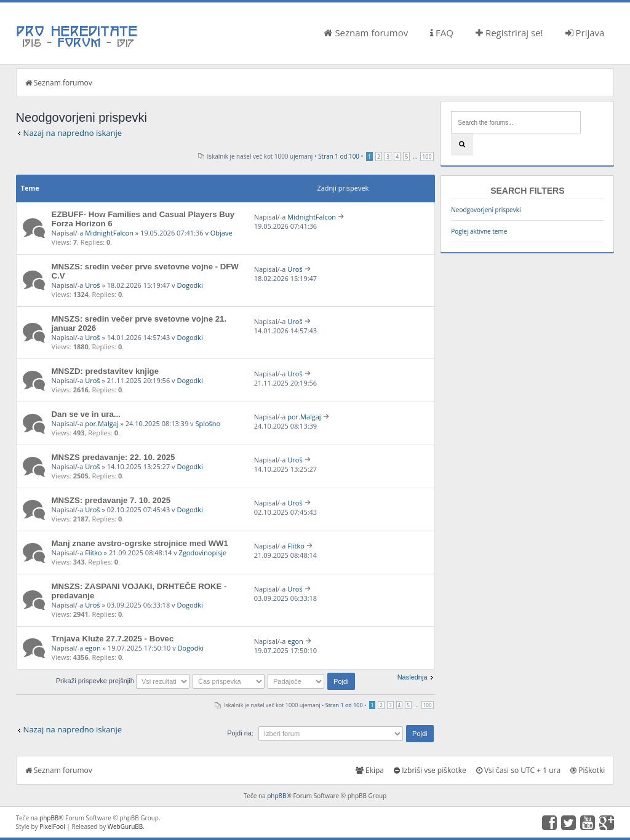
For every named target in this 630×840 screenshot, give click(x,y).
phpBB (277, 796)
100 (427, 157)
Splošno (208, 423)
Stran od (339, 156)
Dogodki (189, 285)
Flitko (94, 553)
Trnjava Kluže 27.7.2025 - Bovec (113, 639)
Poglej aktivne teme (479, 231)
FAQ (442, 33)
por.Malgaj (102, 423)
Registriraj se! (509, 33)
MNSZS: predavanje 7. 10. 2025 (111, 500)
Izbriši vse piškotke (430, 770)
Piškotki (588, 770)
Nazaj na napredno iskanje (73, 133)
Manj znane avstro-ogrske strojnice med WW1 (140, 543)
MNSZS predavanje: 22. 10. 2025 (114, 457)
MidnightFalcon (109, 233)
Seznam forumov (366, 33)
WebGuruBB (126, 826)
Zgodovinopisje (203, 553)
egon (93, 648)
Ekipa (370, 770)
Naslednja (413, 677)
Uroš (92, 285)
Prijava (585, 33)
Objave (221, 233)
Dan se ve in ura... (86, 414)
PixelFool (52, 826)
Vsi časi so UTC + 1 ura (518, 770)
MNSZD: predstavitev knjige (105, 371)
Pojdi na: (240, 733)
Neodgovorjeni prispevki (486, 210)
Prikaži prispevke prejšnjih (123, 681)
